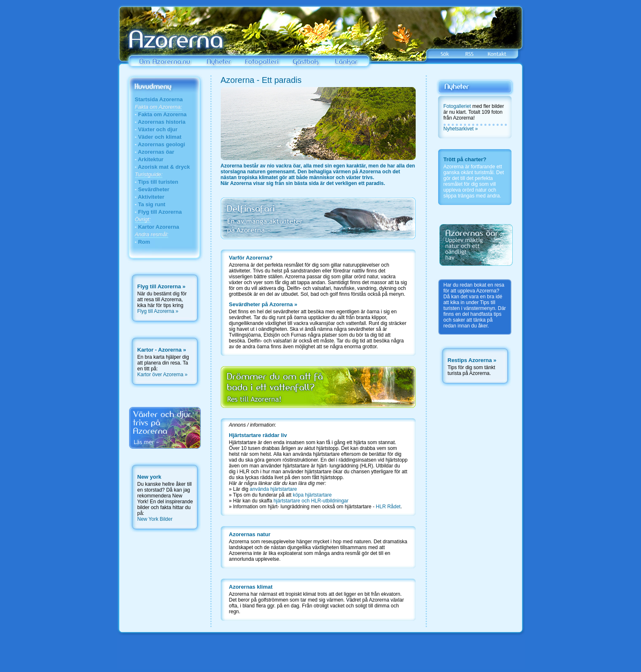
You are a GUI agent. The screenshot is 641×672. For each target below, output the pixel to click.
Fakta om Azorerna (162, 114)
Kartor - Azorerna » (162, 350)
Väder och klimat (160, 137)
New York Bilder (155, 519)
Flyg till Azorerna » (158, 311)
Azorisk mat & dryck (164, 167)
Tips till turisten (158, 182)
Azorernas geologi (161, 144)
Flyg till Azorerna (160, 212)
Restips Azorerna (470, 360)
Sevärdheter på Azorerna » (263, 304)
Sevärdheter (153, 189)
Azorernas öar (156, 152)
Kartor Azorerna (158, 227)
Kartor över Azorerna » (163, 375)
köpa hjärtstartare (312, 495)
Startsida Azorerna (159, 99)
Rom (144, 242)
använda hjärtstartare (273, 489)
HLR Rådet (388, 507)
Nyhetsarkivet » (461, 129)
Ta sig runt (151, 204)
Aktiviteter (151, 197)
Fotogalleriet (457, 106)
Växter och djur (158, 129)
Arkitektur (151, 159)
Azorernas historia (162, 122)
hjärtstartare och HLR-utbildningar (311, 501)
